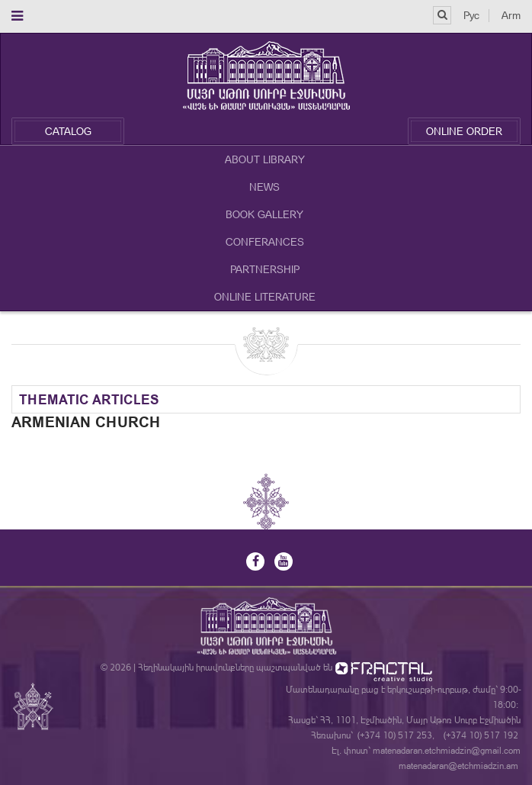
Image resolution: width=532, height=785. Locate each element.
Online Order (464, 131)
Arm (511, 15)
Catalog (68, 131)
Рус (471, 15)
